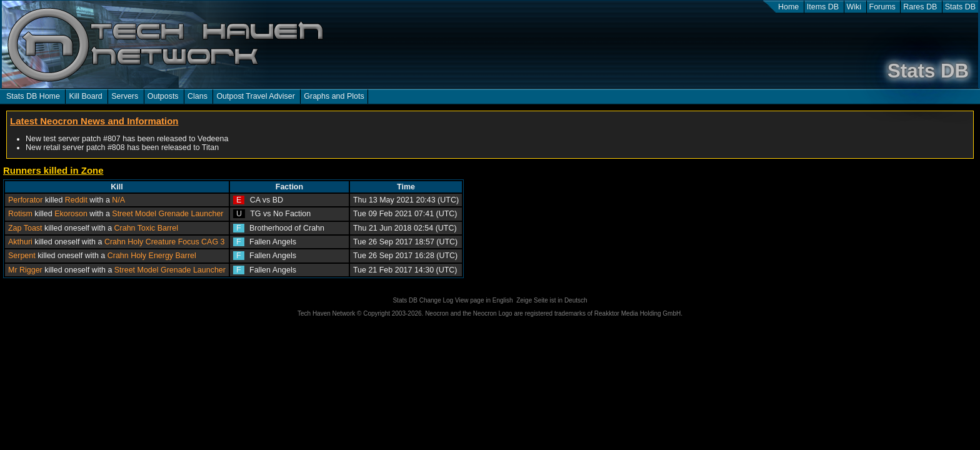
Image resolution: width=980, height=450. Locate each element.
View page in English (484, 300)
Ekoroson (71, 214)
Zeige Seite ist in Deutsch (552, 300)
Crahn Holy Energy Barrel (152, 256)
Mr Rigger (25, 270)
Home (788, 7)
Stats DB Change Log (423, 300)
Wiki (854, 7)
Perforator (25, 200)
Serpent (22, 256)
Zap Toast (25, 228)
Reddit (76, 200)
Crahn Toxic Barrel (146, 228)
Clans (197, 96)
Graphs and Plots (334, 96)
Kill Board (85, 96)
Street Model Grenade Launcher (167, 214)
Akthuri (20, 242)
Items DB (823, 7)
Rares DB (920, 7)
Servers (125, 96)
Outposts (163, 96)
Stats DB (960, 7)
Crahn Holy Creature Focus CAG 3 (165, 242)
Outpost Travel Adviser (255, 96)
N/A (118, 200)
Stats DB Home (33, 96)
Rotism (20, 214)
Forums (882, 7)
